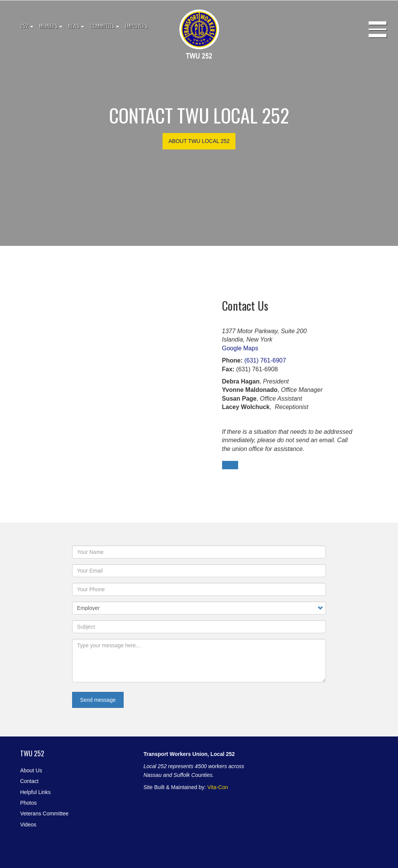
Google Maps (240, 348)
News (76, 26)
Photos (29, 803)
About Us (31, 770)
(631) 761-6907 (265, 360)
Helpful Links (35, 792)
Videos (28, 825)
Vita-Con (218, 787)
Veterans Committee (44, 813)
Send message (98, 700)
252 (27, 26)
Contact (29, 781)
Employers (136, 26)
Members (51, 26)
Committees (105, 26)
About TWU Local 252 (199, 141)
